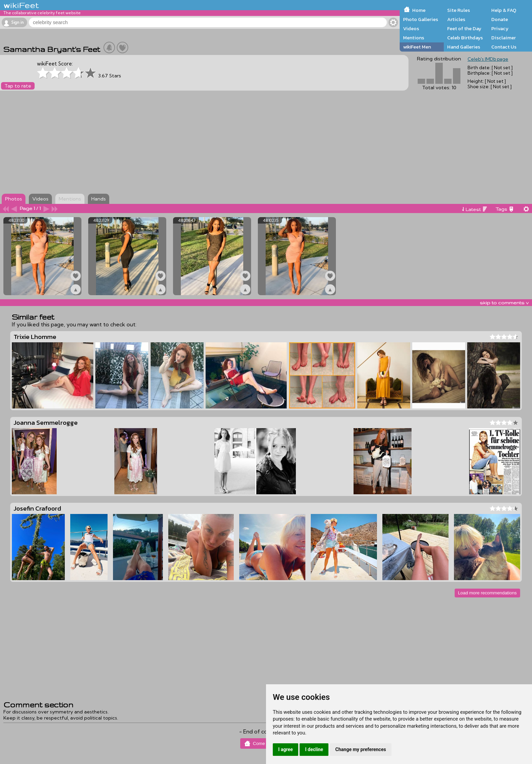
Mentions (414, 38)
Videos (411, 28)
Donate (500, 19)
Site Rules (459, 10)
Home (419, 10)
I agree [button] (286, 749)
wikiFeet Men (417, 47)
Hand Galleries (464, 47)
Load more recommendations (487, 593)
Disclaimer (503, 38)
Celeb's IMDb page (488, 59)
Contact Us (504, 47)
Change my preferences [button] (360, 749)
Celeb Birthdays (465, 38)
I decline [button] (314, 749)
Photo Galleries (421, 19)
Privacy (500, 28)
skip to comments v (504, 303)
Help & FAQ (504, 10)
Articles (456, 19)
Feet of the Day (464, 28)
